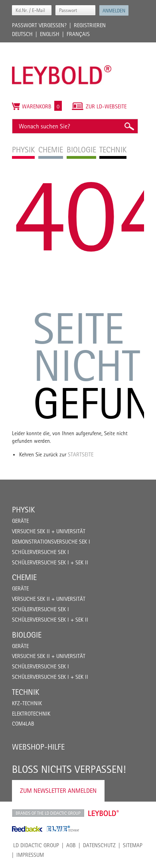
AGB (71, 845)
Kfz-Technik (27, 703)
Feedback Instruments (27, 829)
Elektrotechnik (31, 714)
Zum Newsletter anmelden (58, 791)
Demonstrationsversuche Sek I (51, 542)
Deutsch (22, 34)
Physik (23, 510)
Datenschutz (99, 845)
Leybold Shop (104, 813)
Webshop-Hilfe (38, 747)
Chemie (24, 577)
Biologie (27, 635)
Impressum (30, 855)
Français (78, 34)
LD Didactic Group (36, 845)
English (50, 34)
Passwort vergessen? (39, 25)
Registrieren (90, 25)
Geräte (20, 521)
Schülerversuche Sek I (40, 552)
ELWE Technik (63, 829)
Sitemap (133, 845)
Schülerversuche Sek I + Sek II (50, 562)
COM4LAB (23, 724)
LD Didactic (48, 813)
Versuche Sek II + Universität (49, 531)
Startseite (81, 454)
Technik (26, 692)
